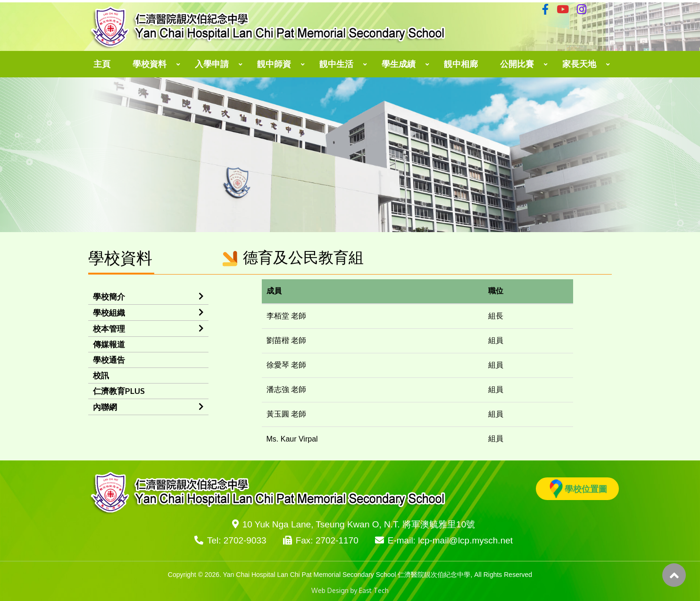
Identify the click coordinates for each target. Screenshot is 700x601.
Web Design (330, 590)
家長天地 (579, 64)
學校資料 (150, 64)
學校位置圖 (578, 489)
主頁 (102, 64)
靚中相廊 (461, 64)
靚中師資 (274, 64)
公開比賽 (517, 64)
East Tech (374, 590)
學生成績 (399, 64)
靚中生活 (336, 64)
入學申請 (212, 64)
